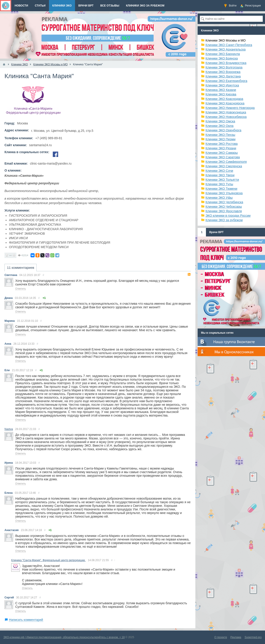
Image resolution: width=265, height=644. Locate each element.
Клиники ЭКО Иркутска (222, 85)
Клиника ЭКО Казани (221, 90)
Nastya (9, 429)
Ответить (21, 289)
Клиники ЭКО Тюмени (221, 189)
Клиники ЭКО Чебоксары (224, 207)
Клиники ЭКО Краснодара (224, 99)
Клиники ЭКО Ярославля (224, 211)
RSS (189, 274)
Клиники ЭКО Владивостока (226, 63)
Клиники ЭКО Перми (220, 139)
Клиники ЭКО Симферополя (226, 162)
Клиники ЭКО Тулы (219, 184)
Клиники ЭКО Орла (220, 126)
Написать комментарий (26, 620)
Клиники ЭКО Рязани (221, 148)
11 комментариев (21, 268)
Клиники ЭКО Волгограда (224, 67)
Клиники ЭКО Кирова (221, 94)
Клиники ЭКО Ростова (222, 144)
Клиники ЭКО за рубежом (224, 220)
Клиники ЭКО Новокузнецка (226, 112)
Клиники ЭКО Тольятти (222, 180)
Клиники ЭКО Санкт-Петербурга (229, 45)
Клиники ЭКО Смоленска (224, 166)
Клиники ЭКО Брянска (222, 58)
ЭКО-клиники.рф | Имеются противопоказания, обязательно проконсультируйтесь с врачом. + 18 (64, 637)
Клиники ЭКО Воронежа (223, 72)
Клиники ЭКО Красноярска (225, 103)
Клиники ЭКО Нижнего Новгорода (230, 108)
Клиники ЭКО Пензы (220, 135)
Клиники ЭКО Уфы (219, 198)
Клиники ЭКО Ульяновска (224, 193)
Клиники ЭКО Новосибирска (226, 117)
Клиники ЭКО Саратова (223, 157)
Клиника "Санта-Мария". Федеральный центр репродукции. (48, 560)
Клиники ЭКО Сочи (219, 171)
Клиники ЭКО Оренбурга (223, 130)
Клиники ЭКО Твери (220, 175)
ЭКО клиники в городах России (228, 216)
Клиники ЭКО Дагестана (223, 76)
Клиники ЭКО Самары (222, 153)
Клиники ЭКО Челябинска (224, 202)
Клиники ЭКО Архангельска (226, 49)
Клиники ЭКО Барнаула (223, 54)
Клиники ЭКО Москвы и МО (226, 40)
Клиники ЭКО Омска (220, 121)
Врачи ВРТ (216, 232)
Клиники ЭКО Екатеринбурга (226, 81)
